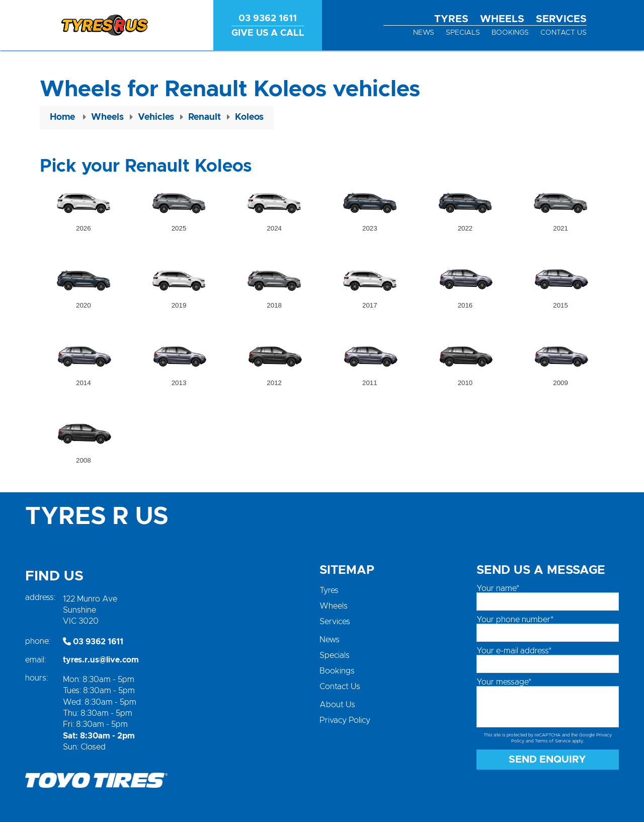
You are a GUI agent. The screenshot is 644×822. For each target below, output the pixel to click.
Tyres (451, 19)
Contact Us (563, 33)
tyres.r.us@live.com (101, 660)
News (424, 33)
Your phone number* (515, 620)
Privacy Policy (345, 720)
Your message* (504, 682)
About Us (337, 705)
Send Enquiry (547, 760)
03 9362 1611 (93, 642)
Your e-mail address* (514, 651)
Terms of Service (553, 741)
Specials (463, 33)
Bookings (510, 33)
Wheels (502, 19)
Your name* (498, 588)
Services (561, 19)
